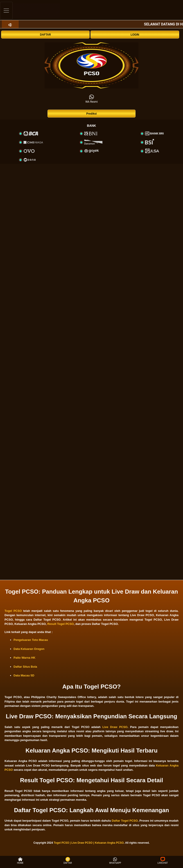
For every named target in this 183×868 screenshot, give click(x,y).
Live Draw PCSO (115, 727)
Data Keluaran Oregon (29, 649)
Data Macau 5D (24, 675)
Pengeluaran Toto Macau (31, 640)
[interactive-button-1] (92, 65)
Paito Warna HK (24, 658)
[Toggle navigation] (6, 11)
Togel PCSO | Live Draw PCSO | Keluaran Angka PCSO (89, 843)
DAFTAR (45, 35)
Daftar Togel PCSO (125, 821)
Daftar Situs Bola (25, 667)
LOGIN (135, 35)
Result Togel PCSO (61, 624)
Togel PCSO (13, 611)
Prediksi (91, 114)
